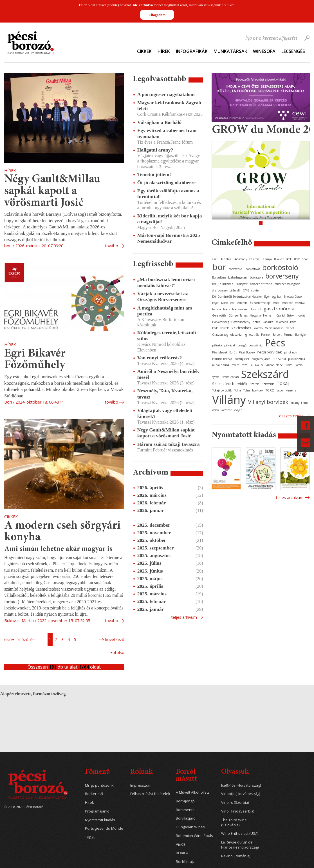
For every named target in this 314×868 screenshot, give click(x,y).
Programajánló (97, 811)
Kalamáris (282, 322)
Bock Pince (301, 259)
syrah (216, 377)
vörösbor (226, 410)
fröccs (226, 309)
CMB (246, 290)
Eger (267, 297)
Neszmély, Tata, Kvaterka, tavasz (165, 394)
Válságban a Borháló (159, 122)
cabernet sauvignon (287, 284)
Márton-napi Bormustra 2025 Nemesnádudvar (169, 238)
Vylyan (238, 410)
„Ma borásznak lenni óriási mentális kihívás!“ (166, 282)
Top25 (90, 837)
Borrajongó (185, 801)
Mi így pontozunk (99, 785)
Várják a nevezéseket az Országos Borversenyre (163, 296)
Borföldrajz (185, 862)
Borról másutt (186, 776)
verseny (291, 390)
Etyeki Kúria (220, 303)
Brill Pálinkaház (223, 284)
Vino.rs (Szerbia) (235, 803)
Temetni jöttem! (154, 174)
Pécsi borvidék (269, 352)
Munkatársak (230, 51)
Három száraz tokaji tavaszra (169, 444)
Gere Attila (219, 315)
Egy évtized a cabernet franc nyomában (167, 133)
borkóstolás (253, 269)
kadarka (268, 322)
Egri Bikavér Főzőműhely (35, 360)
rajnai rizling (221, 365)
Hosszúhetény (241, 322)
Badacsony (240, 259)
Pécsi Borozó (247, 352)
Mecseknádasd (274, 328)
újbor (280, 390)
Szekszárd (265, 374)
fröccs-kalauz (240, 309)
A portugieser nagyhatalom (166, 94)
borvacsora (256, 277)
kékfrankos (241, 328)
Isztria (256, 322)
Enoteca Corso (293, 297)
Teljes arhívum (184, 617)
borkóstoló (280, 267)
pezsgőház (256, 345)
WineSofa (264, 51)
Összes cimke (291, 416)
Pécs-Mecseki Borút (224, 352)
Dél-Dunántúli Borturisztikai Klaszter (237, 297)
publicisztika (297, 359)
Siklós (289, 365)
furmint (256, 309)
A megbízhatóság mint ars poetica (165, 311)
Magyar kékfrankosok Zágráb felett (169, 105)
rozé (245, 365)
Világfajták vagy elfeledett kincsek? (165, 413)
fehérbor (287, 303)
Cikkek (144, 51)
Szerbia (254, 384)
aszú (215, 259)
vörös (215, 410)
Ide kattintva (143, 5)
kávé (293, 322)
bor (219, 267)
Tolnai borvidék (253, 390)
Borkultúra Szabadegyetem (230, 277)
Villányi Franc (299, 403)
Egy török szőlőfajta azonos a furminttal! (168, 194)
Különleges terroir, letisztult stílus (167, 336)
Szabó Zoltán (230, 377)
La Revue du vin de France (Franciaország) (240, 845)
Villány (229, 399)
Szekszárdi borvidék (230, 384)
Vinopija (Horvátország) (241, 794)
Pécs (275, 343)
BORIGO (183, 853)
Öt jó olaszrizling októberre (166, 182)
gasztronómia (279, 309)
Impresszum (141, 785)
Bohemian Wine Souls (194, 836)
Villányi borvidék (268, 402)
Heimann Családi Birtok (279, 315)
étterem (243, 303)
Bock (289, 259)
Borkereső (94, 794)
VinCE (181, 844)
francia (217, 309)
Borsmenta (185, 810)
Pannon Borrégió (295, 335)
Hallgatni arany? (155, 150)
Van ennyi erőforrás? (160, 358)
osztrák (254, 335)
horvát (301, 315)
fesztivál (300, 303)
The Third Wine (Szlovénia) (234, 823)
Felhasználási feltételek (150, 794)
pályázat (230, 345)
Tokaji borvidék (222, 390)
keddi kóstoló (221, 328)
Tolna (238, 390)
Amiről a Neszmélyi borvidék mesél (168, 374)
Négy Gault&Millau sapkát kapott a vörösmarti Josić (52, 191)
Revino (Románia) (236, 856)
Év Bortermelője (260, 303)
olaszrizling (239, 334)
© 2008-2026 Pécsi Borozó (24, 807)
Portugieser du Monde (104, 828)
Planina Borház (222, 359)
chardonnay (220, 290)
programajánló (261, 359)
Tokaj (283, 383)
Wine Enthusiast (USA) (240, 833)
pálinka (217, 345)
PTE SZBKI (279, 359)
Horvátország (221, 322)
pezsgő (242, 345)
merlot (290, 328)
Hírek (164, 51)
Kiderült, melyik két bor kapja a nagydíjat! (170, 219)
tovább (111, 246)
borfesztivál (236, 269)
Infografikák (192, 51)
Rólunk (141, 772)
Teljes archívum (290, 498)
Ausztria (226, 259)
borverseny (282, 276)
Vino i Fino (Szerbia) (238, 811)
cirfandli (235, 290)
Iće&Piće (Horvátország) (241, 785)
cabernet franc (261, 284)
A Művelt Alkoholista (193, 792)
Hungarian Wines (190, 827)
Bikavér (279, 259)
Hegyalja (255, 315)
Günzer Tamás (238, 315)
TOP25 (270, 390)
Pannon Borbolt (271, 335)
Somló (299, 365)
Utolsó (118, 652)
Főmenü (97, 772)
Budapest (242, 284)
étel (233, 303)
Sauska (254, 365)
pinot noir (291, 352)
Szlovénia (268, 384)
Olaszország (220, 335)
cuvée (255, 290)
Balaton (254, 259)
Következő (115, 639)
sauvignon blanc (272, 365)
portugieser (242, 359)
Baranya (267, 259)
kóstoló (258, 328)
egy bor (277, 297)
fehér (276, 303)
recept (235, 365)
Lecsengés (293, 51)
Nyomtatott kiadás (100, 820)
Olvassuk (235, 772)
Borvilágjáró (186, 818)
